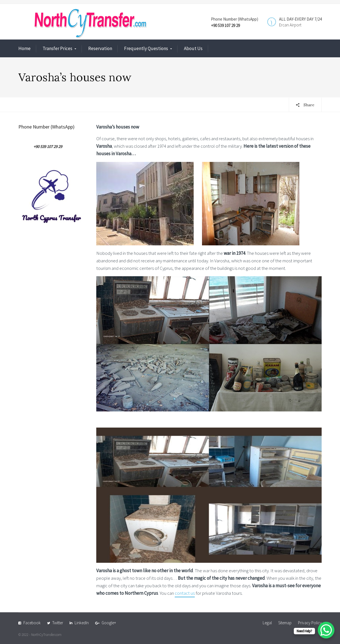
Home (24, 48)
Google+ (109, 623)
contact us (185, 593)
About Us (193, 48)
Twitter (58, 623)
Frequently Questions (146, 48)
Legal (267, 623)
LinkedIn (82, 623)
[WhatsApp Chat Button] (326, 630)
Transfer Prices (57, 48)
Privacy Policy (310, 623)
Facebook (32, 623)
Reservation (100, 48)
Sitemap (285, 623)
